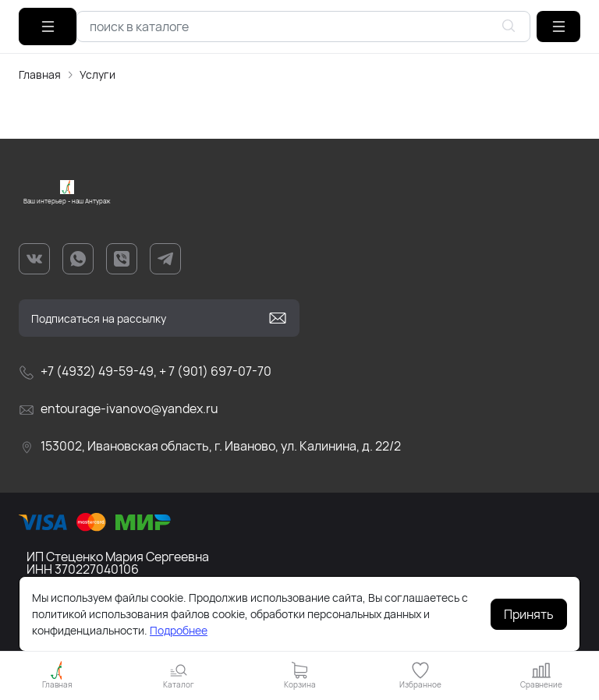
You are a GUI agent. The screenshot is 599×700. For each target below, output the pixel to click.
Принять (529, 614)
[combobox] (303, 27)
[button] (558, 27)
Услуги (97, 74)
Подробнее (179, 630)
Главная (40, 74)
